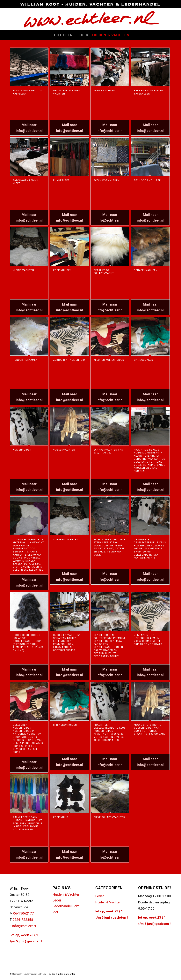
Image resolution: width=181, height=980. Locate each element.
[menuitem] (62, 35)
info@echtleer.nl (24, 926)
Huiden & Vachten (66, 894)
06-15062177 (24, 913)
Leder (57, 900)
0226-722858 (23, 920)
